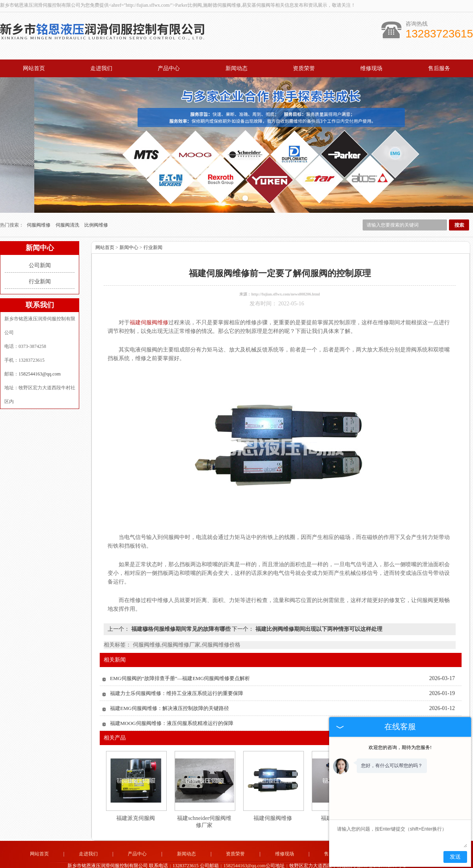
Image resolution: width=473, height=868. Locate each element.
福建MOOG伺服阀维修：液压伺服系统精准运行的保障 (172, 713)
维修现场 (371, 68)
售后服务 (439, 68)
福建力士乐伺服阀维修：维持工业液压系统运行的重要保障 (177, 683)
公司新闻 (40, 255)
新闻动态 (236, 68)
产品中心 (169, 68)
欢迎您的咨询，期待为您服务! (400, 747)
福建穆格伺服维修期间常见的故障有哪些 (181, 619)
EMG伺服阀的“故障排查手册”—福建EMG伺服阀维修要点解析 (180, 668)
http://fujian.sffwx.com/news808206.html (285, 284)
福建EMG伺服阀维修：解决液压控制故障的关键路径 (169, 698)
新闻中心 (129, 237)
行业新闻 (40, 271)
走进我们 (101, 68)
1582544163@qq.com (40, 364)
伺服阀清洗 (68, 215)
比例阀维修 (96, 215)
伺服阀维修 (39, 215)
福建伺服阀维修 (273, 808)
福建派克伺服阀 (136, 808)
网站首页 (34, 68)
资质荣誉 (304, 68)
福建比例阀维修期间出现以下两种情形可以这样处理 (318, 619)
